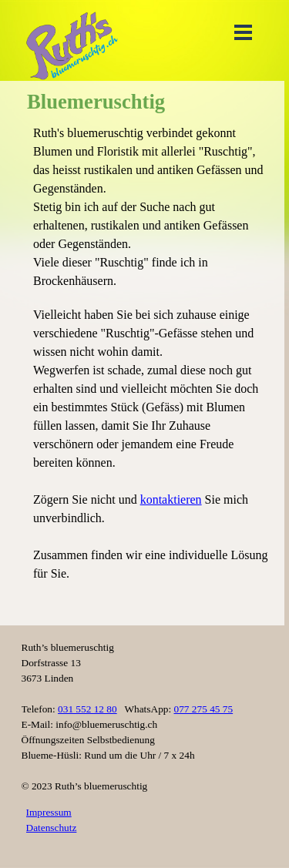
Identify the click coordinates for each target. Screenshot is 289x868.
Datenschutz (52, 828)
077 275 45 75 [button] (204, 709)
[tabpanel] (152, 370)
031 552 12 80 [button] (87, 709)
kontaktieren (171, 499)
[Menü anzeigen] (243, 32)
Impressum (49, 812)
